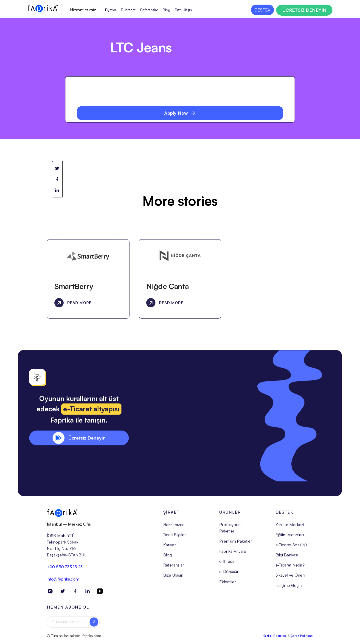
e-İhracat (227, 563)
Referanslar (149, 10)
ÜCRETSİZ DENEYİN (304, 10)
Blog (166, 10)
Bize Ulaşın (183, 10)
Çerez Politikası (302, 637)
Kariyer (170, 547)
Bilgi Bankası (287, 557)
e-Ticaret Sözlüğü (291, 547)
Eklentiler (228, 584)
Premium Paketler (236, 543)
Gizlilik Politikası (275, 637)
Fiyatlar (111, 10)
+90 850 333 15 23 (65, 569)
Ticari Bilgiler (175, 537)
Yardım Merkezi (290, 527)
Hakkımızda (174, 527)
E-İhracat (128, 10)
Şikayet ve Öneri (290, 577)
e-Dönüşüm (230, 573)
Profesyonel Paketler (230, 530)
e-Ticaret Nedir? (290, 567)
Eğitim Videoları (290, 537)
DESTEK (262, 10)
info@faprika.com (63, 581)
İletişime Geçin (289, 587)
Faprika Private (233, 553)
